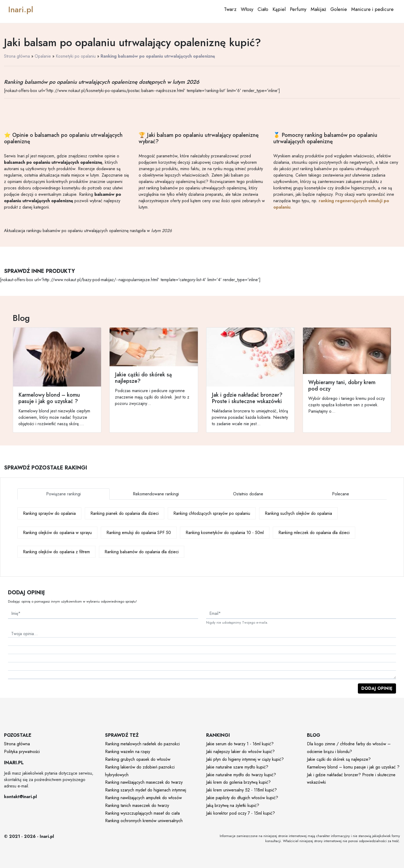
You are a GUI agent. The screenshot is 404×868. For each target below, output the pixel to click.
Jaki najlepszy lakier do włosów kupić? (240, 752)
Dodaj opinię (377, 688)
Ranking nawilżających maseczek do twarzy (144, 782)
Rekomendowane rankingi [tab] (156, 494)
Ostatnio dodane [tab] (248, 494)
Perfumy (298, 9)
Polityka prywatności (22, 752)
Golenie (339, 9)
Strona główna (17, 56)
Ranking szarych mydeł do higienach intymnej (146, 790)
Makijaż (318, 9)
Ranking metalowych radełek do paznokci (142, 744)
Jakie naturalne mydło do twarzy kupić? (241, 775)
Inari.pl (21, 9)
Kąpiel (279, 9)
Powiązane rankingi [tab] (63, 494)
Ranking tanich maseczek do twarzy (137, 805)
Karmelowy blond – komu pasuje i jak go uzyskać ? (353, 767)
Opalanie (43, 56)
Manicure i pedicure (372, 9)
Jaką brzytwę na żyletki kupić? (233, 805)
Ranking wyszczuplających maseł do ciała (142, 813)
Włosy (247, 9)
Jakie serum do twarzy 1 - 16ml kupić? (240, 744)
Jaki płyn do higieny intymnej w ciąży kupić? (245, 759)
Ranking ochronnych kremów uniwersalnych (144, 821)
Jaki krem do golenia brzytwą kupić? (238, 782)
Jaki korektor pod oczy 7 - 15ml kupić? (241, 813)
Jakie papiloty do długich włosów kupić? (242, 798)
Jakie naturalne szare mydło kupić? (237, 767)
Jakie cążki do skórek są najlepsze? (339, 759)
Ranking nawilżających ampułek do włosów (143, 798)
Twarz (230, 9)
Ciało (263, 9)
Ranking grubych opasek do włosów (138, 759)
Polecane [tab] (341, 494)
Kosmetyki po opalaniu (76, 56)
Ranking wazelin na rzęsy (128, 752)
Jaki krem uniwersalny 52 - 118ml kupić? (241, 790)
